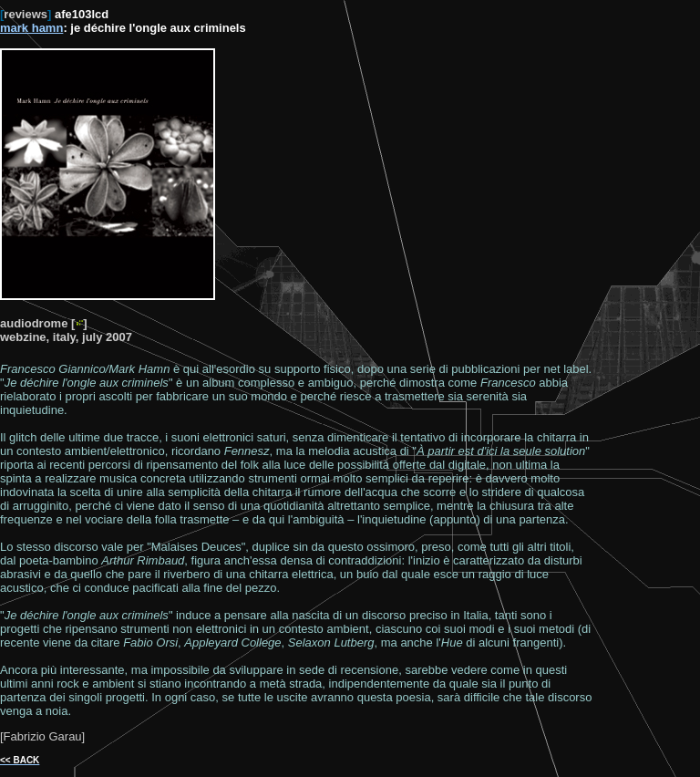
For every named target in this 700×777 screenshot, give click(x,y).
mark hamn (31, 28)
